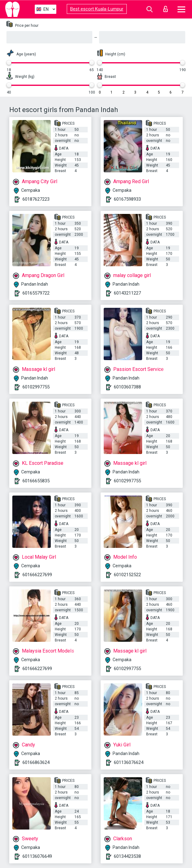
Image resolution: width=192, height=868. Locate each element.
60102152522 (127, 575)
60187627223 (36, 199)
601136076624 (129, 762)
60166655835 (36, 481)
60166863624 (36, 762)
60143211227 (127, 293)
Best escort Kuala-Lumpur (97, 9)
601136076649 (37, 856)
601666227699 (37, 575)
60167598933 (127, 199)
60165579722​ (36, 293)
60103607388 (127, 387)
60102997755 (36, 387)
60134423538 (127, 856)
